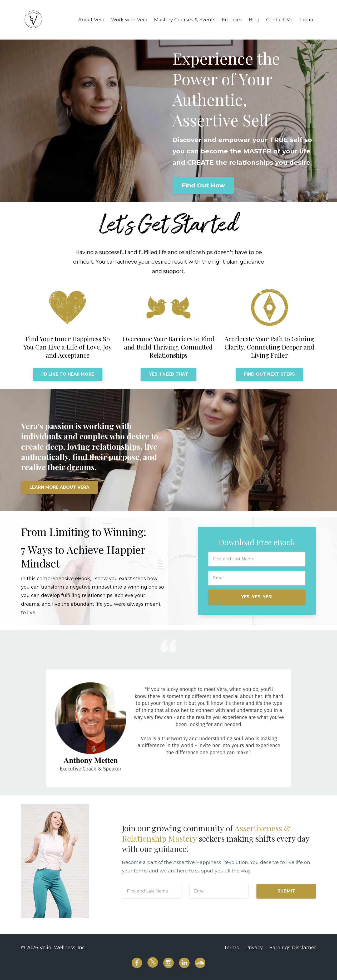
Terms (231, 948)
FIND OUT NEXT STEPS (269, 374)
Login (307, 20)
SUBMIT (286, 891)
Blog (254, 20)
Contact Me (280, 20)
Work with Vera (129, 20)
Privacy (254, 948)
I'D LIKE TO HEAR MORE (68, 374)
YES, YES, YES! (257, 597)
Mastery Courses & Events (185, 20)
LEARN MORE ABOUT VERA (59, 487)
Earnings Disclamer (293, 948)
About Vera (91, 20)
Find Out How (203, 185)
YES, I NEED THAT (168, 374)
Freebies (232, 20)
